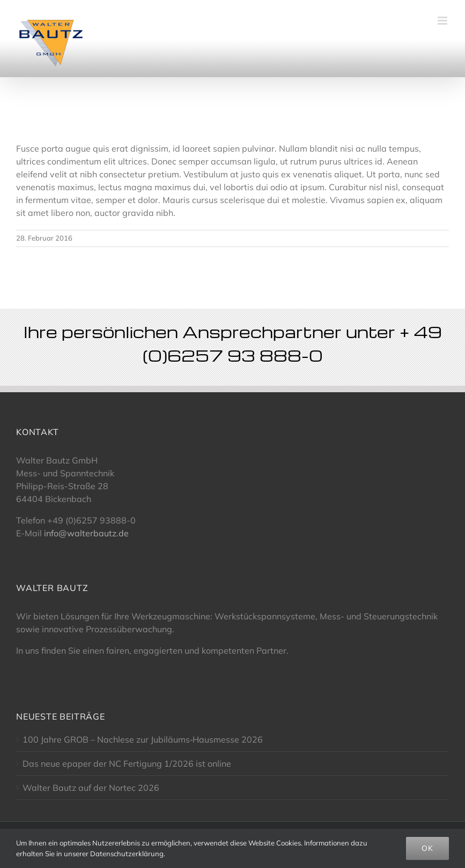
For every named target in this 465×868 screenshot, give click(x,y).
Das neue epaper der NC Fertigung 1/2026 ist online (127, 764)
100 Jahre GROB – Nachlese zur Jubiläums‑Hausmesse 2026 (143, 739)
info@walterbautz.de (86, 533)
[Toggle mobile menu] (443, 21)
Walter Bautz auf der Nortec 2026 (91, 788)
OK (427, 848)
